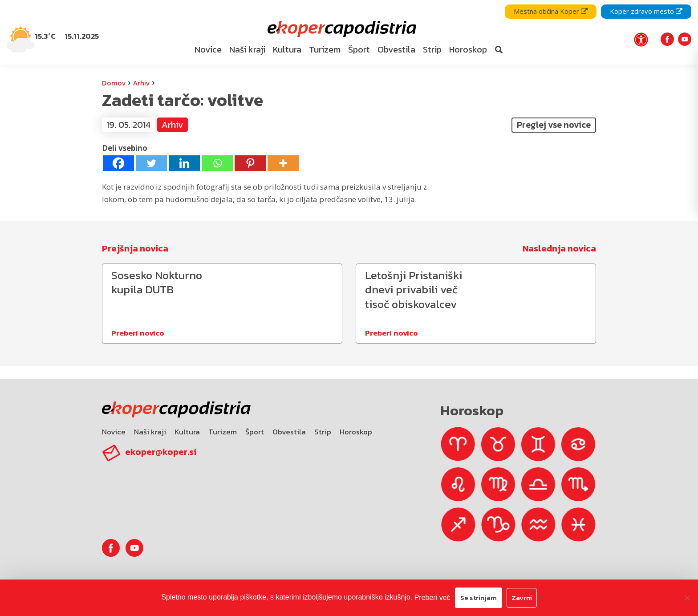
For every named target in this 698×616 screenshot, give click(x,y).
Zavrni (522, 598)
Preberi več (432, 598)
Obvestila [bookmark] (396, 49)
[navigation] (349, 32)
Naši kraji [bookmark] (247, 49)
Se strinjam (479, 598)
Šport (255, 432)
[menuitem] (208, 50)
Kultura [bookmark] (287, 49)
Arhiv (141, 83)
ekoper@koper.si (161, 452)
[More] (283, 163)
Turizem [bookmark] (325, 49)
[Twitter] (151, 163)
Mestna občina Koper (551, 11)
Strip (323, 432)
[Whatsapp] (217, 163)
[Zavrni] (687, 598)
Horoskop (356, 432)
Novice (114, 432)
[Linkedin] (184, 163)
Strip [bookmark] (432, 49)
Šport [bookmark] (359, 49)
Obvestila (289, 432)
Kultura (187, 432)
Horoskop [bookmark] (468, 49)
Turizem (223, 432)
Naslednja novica (559, 248)
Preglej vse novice (554, 125)
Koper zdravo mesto (646, 11)
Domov (114, 83)
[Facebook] (118, 163)
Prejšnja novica (135, 248)
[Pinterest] (250, 163)
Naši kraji (150, 432)
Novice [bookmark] (208, 49)
